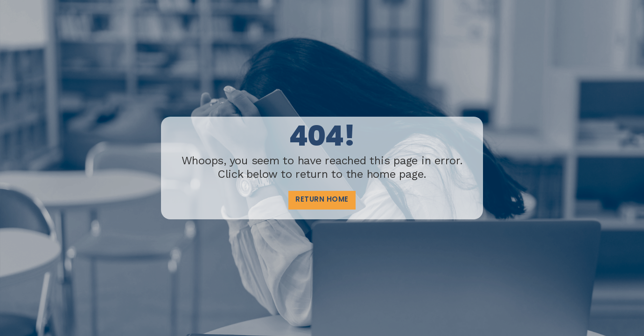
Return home (322, 200)
